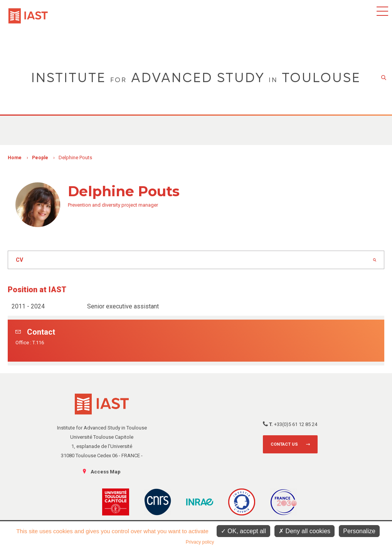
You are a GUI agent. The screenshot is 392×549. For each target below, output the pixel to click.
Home (15, 158)
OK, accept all (243, 531)
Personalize (359, 531)
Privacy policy (200, 542)
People (40, 158)
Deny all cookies (305, 531)
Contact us (284, 444)
